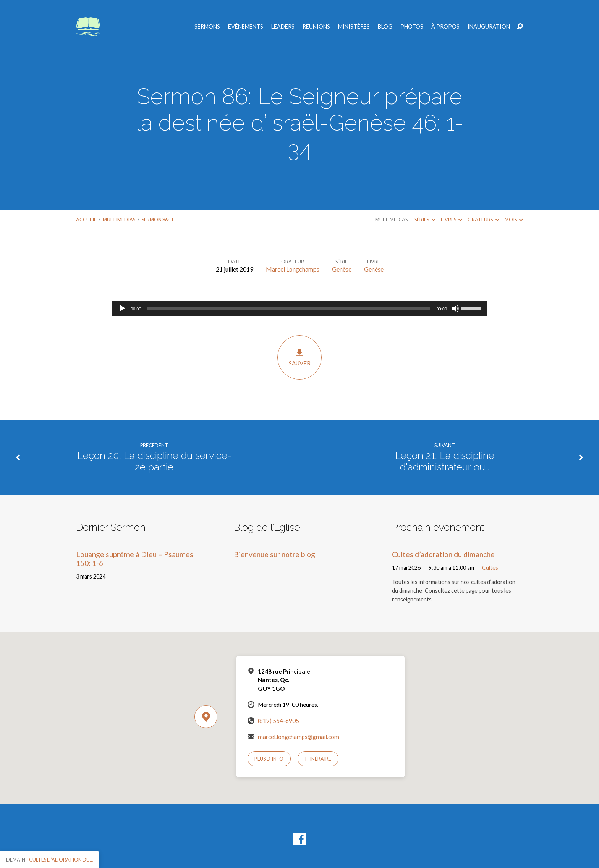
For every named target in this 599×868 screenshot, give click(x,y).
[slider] (289, 309)
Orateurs (483, 220)
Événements (246, 27)
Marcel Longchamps (293, 269)
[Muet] (455, 309)
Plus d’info (269, 759)
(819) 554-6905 (278, 721)
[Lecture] (122, 309)
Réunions (316, 27)
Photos (412, 27)
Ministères (354, 27)
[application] (299, 309)
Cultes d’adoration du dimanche (443, 554)
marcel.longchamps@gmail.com (299, 737)
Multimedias (119, 220)
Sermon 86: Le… (160, 220)
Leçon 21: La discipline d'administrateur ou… (445, 461)
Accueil (86, 220)
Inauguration (489, 27)
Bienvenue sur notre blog (274, 554)
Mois (514, 220)
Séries (425, 220)
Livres (452, 220)
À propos (445, 27)
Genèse (342, 269)
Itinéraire (318, 759)
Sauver (299, 357)
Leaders (283, 27)
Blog (385, 27)
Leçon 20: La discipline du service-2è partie (154, 461)
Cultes (490, 568)
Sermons (207, 27)
